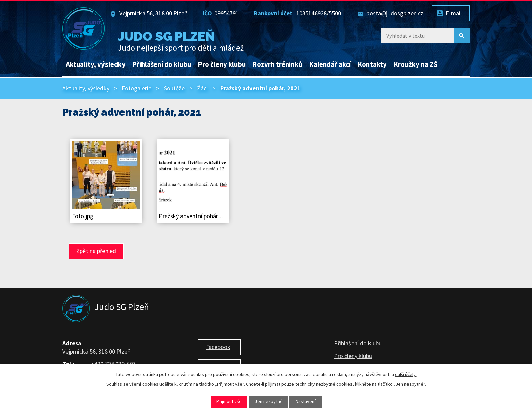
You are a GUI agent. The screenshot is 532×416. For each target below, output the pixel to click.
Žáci (202, 88)
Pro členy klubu (222, 64)
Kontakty (372, 64)
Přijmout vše (229, 401)
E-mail (454, 13)
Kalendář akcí (330, 64)
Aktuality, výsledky (96, 64)
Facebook (218, 347)
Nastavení (306, 401)
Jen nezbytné (269, 401)
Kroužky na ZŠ (416, 64)
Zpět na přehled (96, 251)
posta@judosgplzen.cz (395, 13)
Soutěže (174, 88)
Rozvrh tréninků (277, 64)
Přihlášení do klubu (162, 64)
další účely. (406, 374)
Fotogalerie (137, 88)
